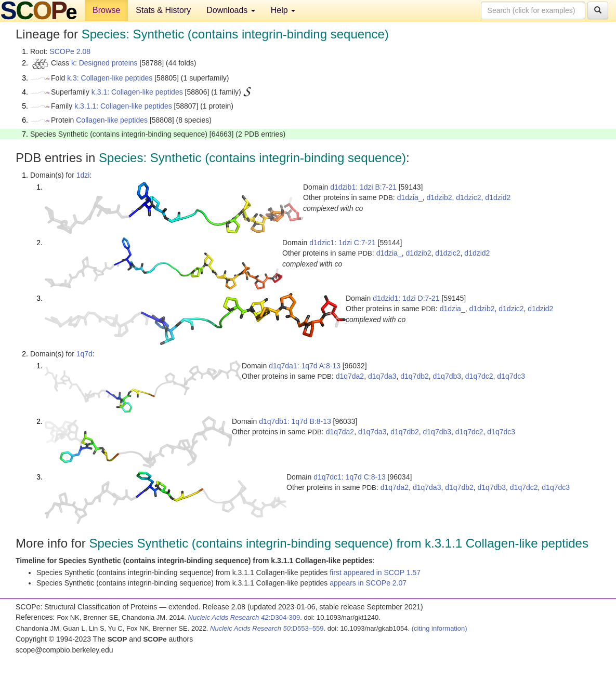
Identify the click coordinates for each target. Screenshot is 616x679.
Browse (106, 10)
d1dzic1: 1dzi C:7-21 (343, 243)
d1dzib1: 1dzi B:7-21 (363, 187)
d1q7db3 (447, 376)
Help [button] (283, 10)
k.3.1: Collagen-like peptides (137, 92)
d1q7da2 (350, 376)
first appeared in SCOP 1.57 (375, 573)
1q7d (84, 354)
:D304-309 (244, 617)
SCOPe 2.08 (70, 51)
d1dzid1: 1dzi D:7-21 (406, 298)
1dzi (83, 175)
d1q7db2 (415, 376)
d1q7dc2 (479, 376)
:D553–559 (267, 628)
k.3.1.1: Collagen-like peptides (123, 106)
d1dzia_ (410, 197)
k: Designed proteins (104, 63)
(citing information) (440, 628)
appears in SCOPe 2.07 (368, 583)
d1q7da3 (382, 376)
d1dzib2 (439, 197)
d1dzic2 (468, 197)
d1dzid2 (498, 197)
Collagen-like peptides (112, 120)
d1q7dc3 (511, 376)
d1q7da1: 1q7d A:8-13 (305, 366)
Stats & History (163, 10)
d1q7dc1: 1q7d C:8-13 (350, 477)
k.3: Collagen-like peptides (110, 78)
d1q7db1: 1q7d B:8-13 (295, 421)
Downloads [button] (231, 10)
